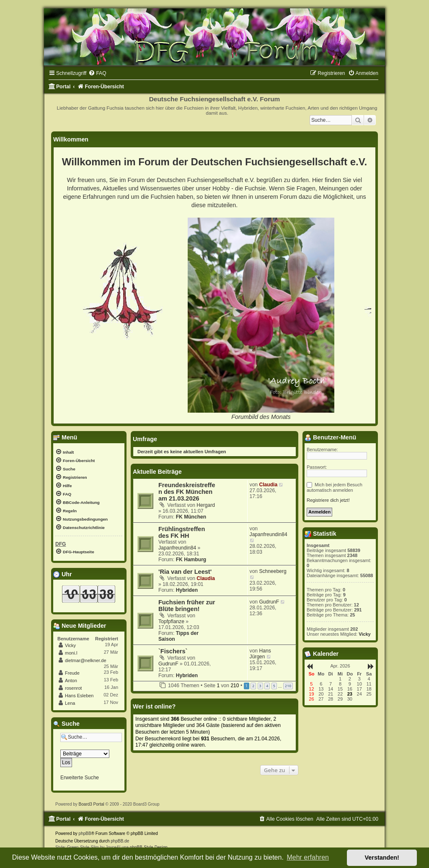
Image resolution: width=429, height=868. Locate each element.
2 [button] (253, 686)
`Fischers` (173, 651)
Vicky (70, 645)
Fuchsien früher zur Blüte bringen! (187, 606)
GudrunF (269, 602)
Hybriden (187, 590)
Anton (71, 681)
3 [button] (260, 686)
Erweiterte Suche (80, 778)
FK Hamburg (191, 560)
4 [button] (267, 686)
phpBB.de (120, 841)
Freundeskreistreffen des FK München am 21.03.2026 (187, 492)
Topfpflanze (171, 621)
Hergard (206, 505)
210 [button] (288, 686)
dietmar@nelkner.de (86, 660)
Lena (70, 703)
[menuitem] (97, 73)
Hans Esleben (79, 696)
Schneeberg (273, 571)
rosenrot (73, 688)
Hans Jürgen (260, 654)
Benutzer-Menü (330, 437)
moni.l (71, 653)
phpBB (85, 833)
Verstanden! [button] (382, 858)
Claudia (268, 485)
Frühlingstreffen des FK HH (182, 532)
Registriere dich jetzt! (328, 500)
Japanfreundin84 (177, 548)
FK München (191, 517)
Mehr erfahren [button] (308, 857)
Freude (72, 673)
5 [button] (274, 686)
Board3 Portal (92, 804)
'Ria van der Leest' (185, 572)
